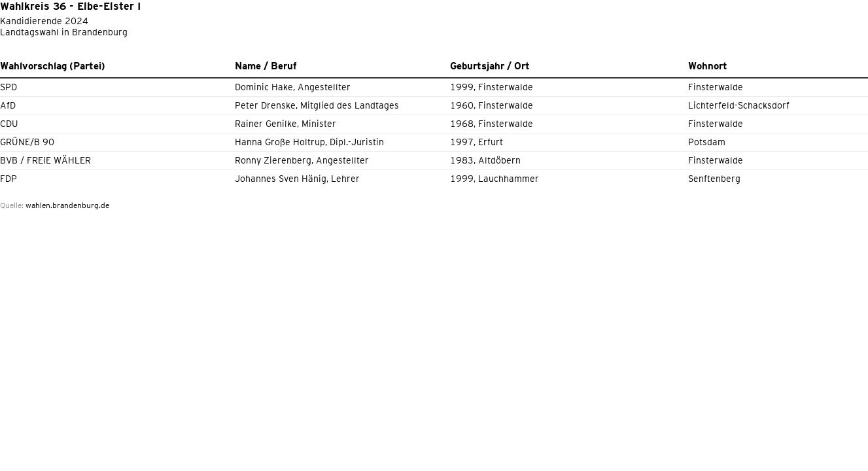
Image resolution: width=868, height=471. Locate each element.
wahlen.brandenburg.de (67, 205)
